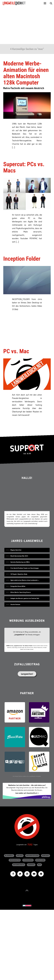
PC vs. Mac (16, 351)
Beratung (40, 860)
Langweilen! (27, 674)
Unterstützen (32, 856)
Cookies (31, 865)
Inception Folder (22, 259)
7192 (30, 845)
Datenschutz (19, 865)
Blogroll (9, 856)
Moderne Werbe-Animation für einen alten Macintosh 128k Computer (26, 73)
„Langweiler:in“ (20, 635)
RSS (40, 865)
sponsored (28, 860)
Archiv (20, 856)
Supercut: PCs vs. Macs (24, 167)
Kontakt (46, 856)
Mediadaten (15, 860)
